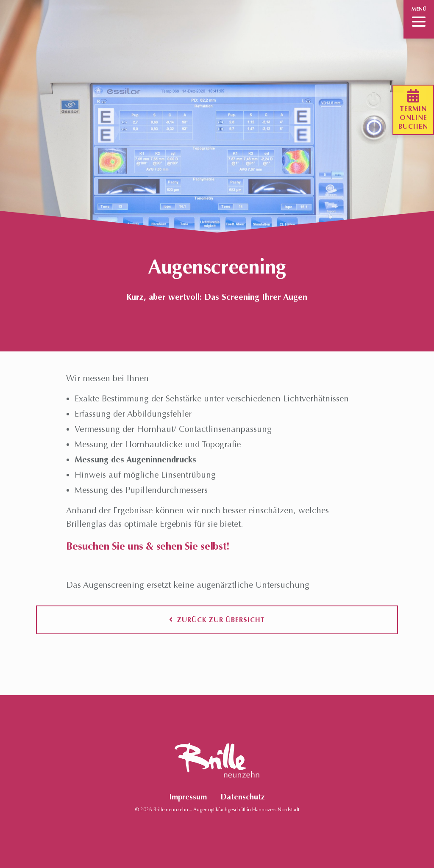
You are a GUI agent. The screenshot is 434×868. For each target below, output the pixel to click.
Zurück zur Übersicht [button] (217, 620)
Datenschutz (243, 797)
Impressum (188, 797)
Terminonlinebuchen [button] (413, 110)
